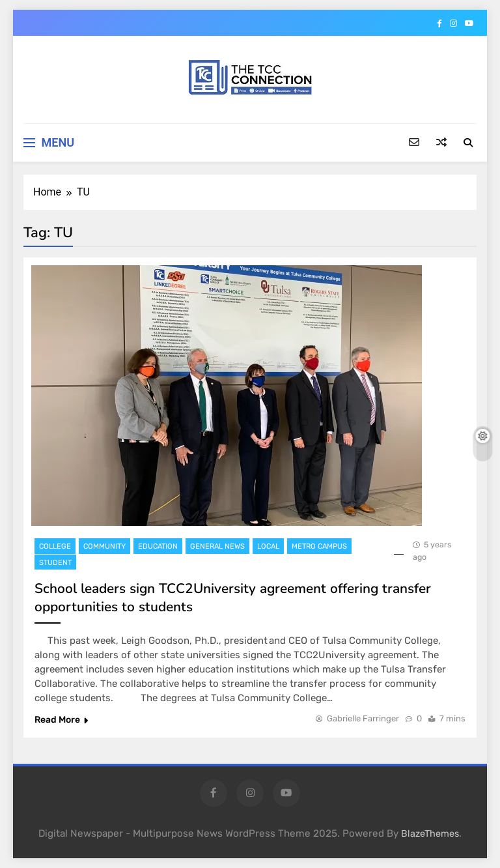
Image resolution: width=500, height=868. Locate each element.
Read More (61, 720)
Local (268, 546)
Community (104, 546)
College (55, 546)
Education (158, 546)
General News (217, 546)
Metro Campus (319, 546)
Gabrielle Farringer (363, 718)
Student (55, 563)
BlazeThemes (430, 834)
